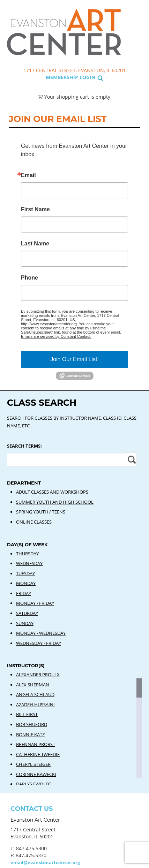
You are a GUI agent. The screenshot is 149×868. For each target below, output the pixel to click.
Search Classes (136, 39)
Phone (29, 278)
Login (87, 77)
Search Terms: (24, 446)
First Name (35, 210)
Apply (131, 459)
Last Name (35, 244)
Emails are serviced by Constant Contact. (56, 336)
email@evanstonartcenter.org (45, 862)
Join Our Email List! (74, 359)
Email (28, 175)
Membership (62, 77)
